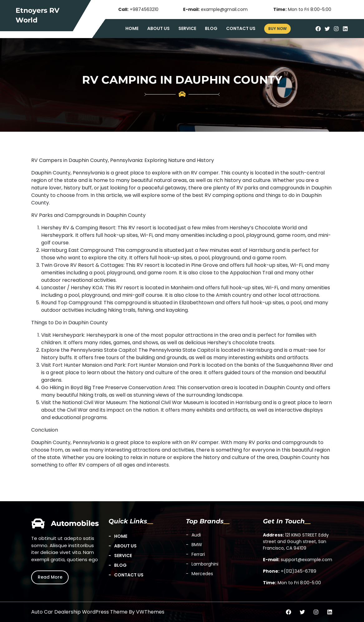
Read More (50, 577)
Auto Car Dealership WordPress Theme (79, 612)
